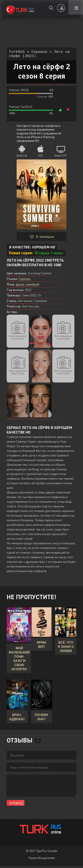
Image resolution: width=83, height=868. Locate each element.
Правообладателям (42, 860)
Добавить (15, 804)
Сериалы (25, 280)
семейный (32, 286)
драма (20, 286)
